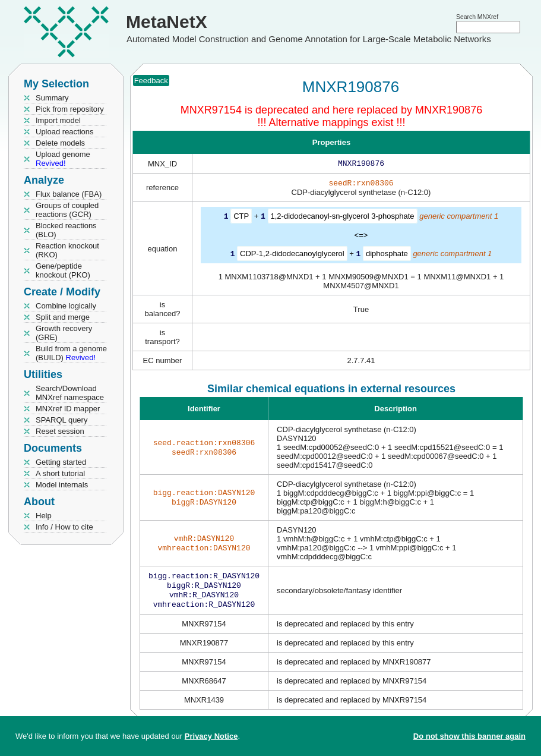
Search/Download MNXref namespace (70, 393)
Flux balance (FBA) (69, 194)
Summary (52, 98)
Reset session (60, 431)
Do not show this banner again (469, 736)
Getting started (61, 462)
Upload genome (63, 159)
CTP (241, 218)
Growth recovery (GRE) (64, 333)
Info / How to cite (64, 527)
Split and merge (63, 317)
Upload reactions (65, 132)
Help (44, 516)
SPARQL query (61, 420)
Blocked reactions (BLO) (66, 230)
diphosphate (387, 255)
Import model (58, 120)
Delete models (60, 143)
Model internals (62, 485)
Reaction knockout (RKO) (67, 250)
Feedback (151, 81)
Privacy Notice (211, 736)
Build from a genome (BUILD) (71, 353)
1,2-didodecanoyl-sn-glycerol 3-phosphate (343, 218)
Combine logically (66, 306)
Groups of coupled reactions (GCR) (67, 210)
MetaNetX (167, 22)
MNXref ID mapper (68, 409)
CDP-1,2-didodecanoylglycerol (292, 255)
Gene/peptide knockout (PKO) (63, 270)
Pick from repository (70, 109)
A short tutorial (60, 473)
